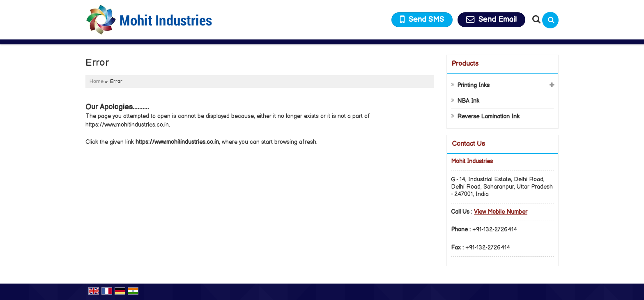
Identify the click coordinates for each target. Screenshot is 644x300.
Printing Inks (473, 85)
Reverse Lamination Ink (488, 117)
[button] (501, 212)
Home (97, 82)
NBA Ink (468, 101)
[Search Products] (535, 19)
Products (465, 64)
